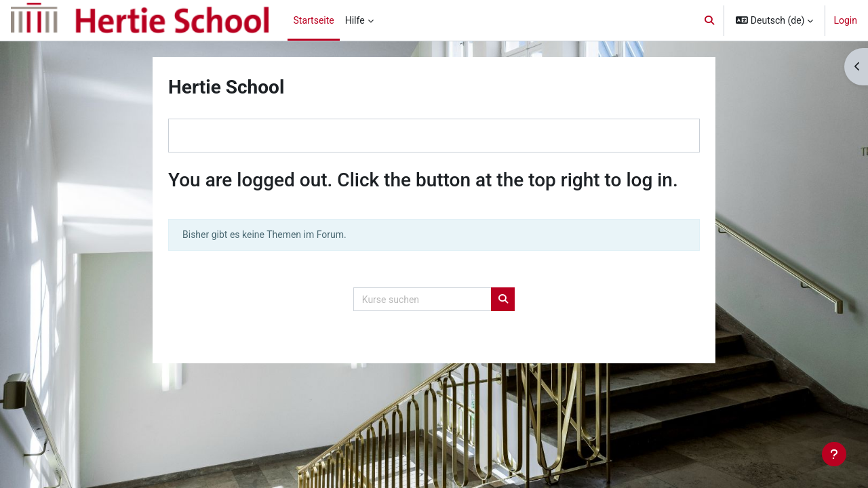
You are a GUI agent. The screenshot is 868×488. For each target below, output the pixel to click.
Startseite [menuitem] (313, 20)
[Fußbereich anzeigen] (834, 454)
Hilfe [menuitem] (355, 20)
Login (845, 20)
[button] (709, 20)
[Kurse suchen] (422, 299)
